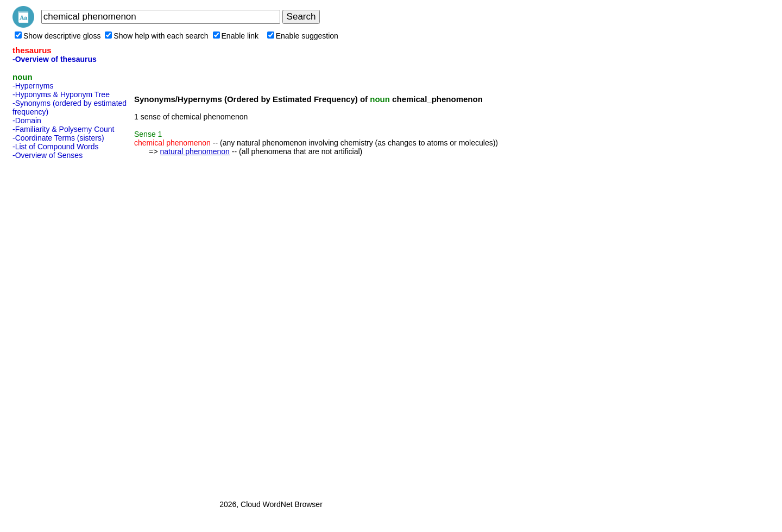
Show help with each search (156, 36)
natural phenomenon (194, 151)
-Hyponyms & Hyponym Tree (61, 94)
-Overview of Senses (48, 155)
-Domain (27, 121)
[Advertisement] (56, 326)
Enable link (236, 36)
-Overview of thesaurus (55, 59)
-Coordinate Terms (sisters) (58, 138)
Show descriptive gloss (58, 36)
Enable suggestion (303, 36)
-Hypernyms (33, 86)
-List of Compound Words (55, 147)
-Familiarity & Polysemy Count (64, 129)
